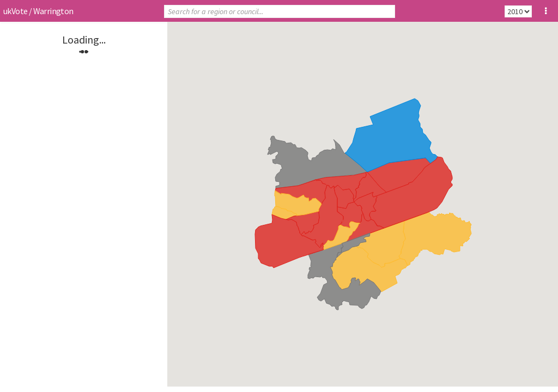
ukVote (15, 11)
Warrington (53, 11)
